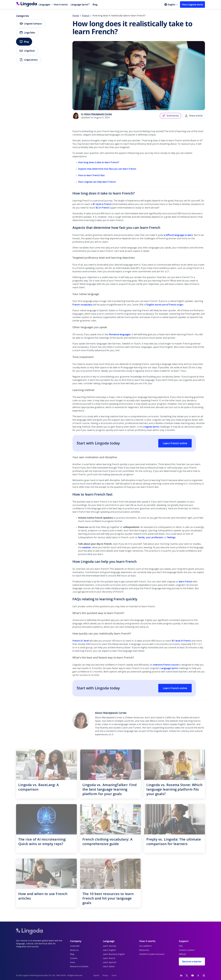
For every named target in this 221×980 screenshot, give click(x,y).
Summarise (170, 116)
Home (76, 16)
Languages (44, 5)
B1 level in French (102, 204)
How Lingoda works (192, 5)
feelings (171, 537)
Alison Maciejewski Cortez (98, 114)
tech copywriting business (160, 728)
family (141, 537)
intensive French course (166, 665)
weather (87, 547)
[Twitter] (187, 975)
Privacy (105, 975)
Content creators (187, 950)
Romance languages (120, 334)
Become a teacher (192, 962)
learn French (185, 582)
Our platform (145, 946)
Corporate (75, 946)
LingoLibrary (29, 60)
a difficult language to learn (178, 235)
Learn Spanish (110, 962)
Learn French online (175, 443)
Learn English (109, 950)
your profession (154, 537)
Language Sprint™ (80, 5)
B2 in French (102, 208)
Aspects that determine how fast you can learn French (107, 169)
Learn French (109, 958)
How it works (61, 5)
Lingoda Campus (31, 24)
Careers (74, 958)
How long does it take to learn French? (99, 162)
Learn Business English (114, 954)
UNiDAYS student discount (152, 954)
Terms (114, 975)
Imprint (96, 975)
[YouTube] (193, 975)
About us (74, 950)
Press (73, 962)
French (86, 16)
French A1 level (81, 641)
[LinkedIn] (181, 975)
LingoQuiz (27, 51)
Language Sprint (169, 668)
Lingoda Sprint (151, 427)
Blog (95, 5)
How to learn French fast (91, 175)
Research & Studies (79, 967)
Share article (194, 116)
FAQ (181, 946)
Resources (144, 950)
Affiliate (182, 954)
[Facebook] (198, 975)
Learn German (110, 946)
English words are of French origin (165, 305)
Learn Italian (109, 967)
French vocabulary (82, 305)
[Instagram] (204, 975)
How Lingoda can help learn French (97, 182)
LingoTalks (27, 33)
